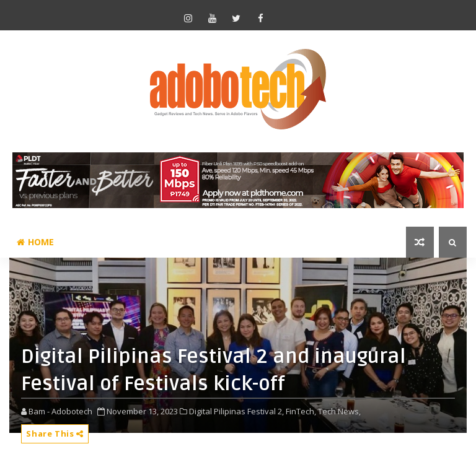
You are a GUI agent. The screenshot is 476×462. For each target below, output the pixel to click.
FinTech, (301, 411)
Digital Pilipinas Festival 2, (236, 411)
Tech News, (339, 411)
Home (35, 242)
